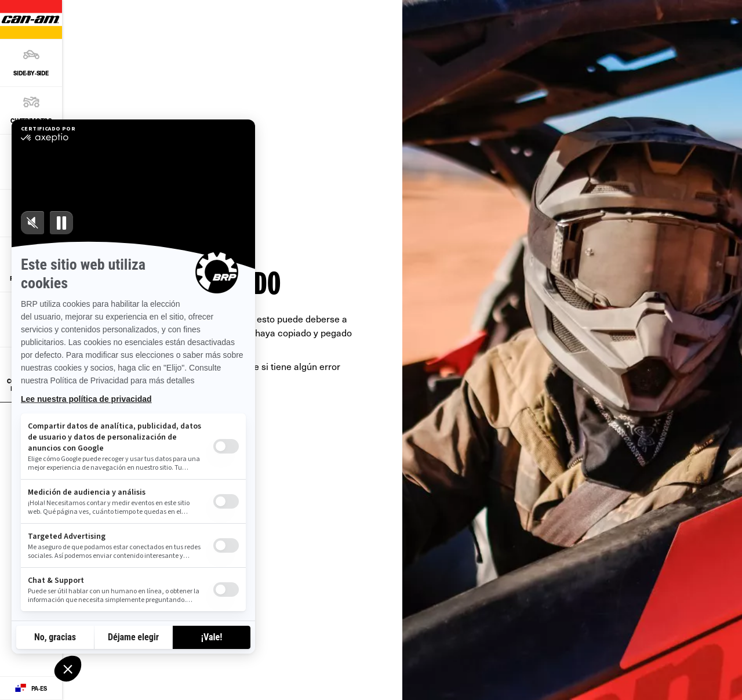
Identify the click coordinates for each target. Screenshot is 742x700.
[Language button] (31, 688)
